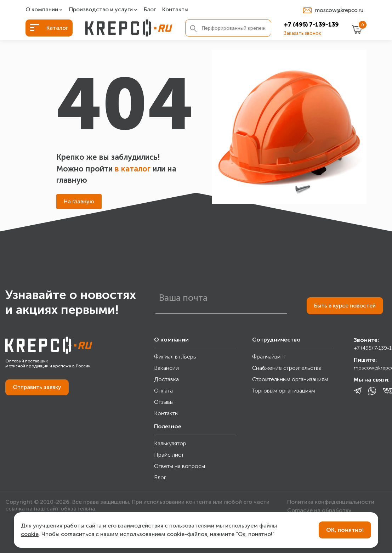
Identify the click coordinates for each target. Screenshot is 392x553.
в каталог (133, 169)
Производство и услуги (101, 10)
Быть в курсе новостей (345, 306)
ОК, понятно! (345, 530)
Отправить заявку (37, 387)
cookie (30, 534)
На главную (79, 201)
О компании (42, 10)
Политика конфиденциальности (331, 502)
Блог (150, 10)
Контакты (175, 10)
